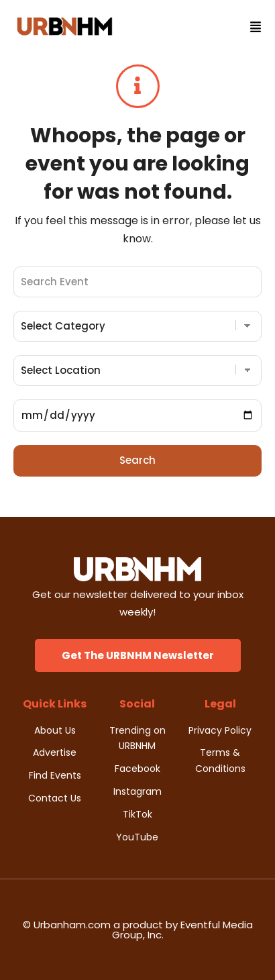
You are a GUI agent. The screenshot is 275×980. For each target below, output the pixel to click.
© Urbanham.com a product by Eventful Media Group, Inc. (138, 930)
